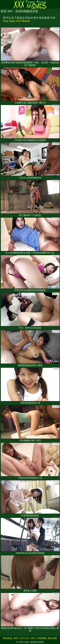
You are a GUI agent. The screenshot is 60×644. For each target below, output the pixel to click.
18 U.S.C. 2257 (28, 638)
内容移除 (42, 638)
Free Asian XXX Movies (16, 21)
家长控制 (52, 638)
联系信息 (8, 638)
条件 (16, 638)
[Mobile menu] (3, 4)
